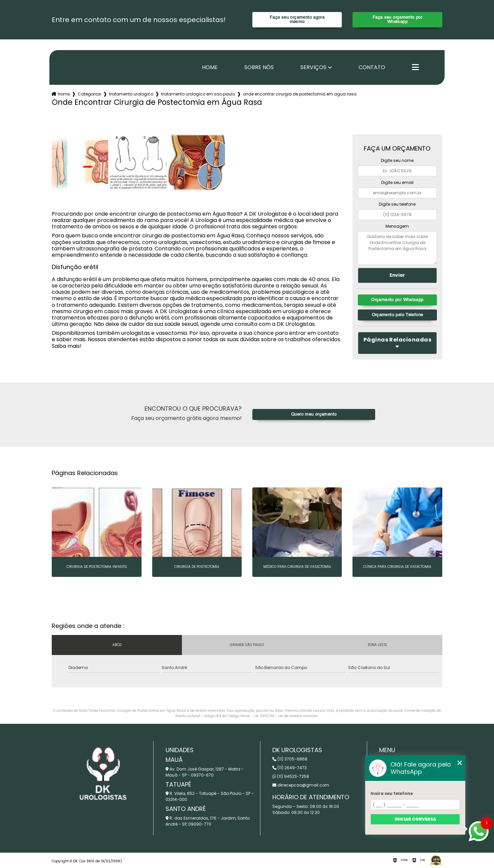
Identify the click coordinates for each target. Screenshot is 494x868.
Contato (372, 67)
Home (210, 67)
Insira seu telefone (392, 793)
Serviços (313, 67)
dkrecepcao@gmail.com (301, 785)
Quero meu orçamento (314, 414)
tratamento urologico (131, 94)
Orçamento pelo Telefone (398, 315)
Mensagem (397, 226)
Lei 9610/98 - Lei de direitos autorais (286, 716)
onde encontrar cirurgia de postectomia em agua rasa (300, 94)
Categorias (89, 94)
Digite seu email (397, 182)
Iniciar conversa (415, 819)
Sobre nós (259, 67)
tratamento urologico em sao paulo (198, 94)
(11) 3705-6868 (290, 759)
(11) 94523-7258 (291, 776)
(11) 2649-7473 (290, 768)
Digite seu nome (397, 160)
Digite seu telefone (397, 204)
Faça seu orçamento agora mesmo (297, 20)
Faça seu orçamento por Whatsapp (397, 20)
